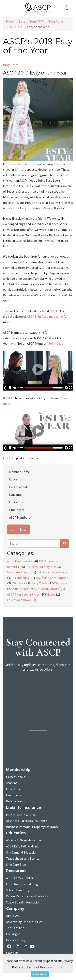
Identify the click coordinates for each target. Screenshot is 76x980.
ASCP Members (20, 517)
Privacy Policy (16, 940)
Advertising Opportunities (24, 922)
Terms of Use (15, 928)
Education (16, 479)
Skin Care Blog (16, 865)
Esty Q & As (40, 583)
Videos (51, 594)
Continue (40, 974)
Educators (16, 502)
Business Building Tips (41, 567)
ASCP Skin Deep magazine (45, 316)
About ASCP (14, 916)
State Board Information (23, 902)
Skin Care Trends (19, 572)
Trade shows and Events (23, 859)
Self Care (19, 583)
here (12, 343)
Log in (7, 458)
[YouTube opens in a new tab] (33, 946)
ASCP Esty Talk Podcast (22, 846)
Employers (17, 510)
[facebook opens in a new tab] (10, 947)
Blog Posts (56, 21)
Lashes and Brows (19, 600)
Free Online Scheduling (22, 884)
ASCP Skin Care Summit (52, 578)
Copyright (13, 934)
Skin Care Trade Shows (52, 572)
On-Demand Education (22, 853)
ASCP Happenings (19, 561)
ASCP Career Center (20, 878)
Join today (56, 343)
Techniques (21, 578)
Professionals (19, 487)
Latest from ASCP (31, 21)
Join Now (18, 529)
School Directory (18, 890)
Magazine (24, 840)
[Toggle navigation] (68, 8)
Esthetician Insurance (21, 815)
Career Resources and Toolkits (27, 896)
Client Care (21, 589)
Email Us (12, 953)
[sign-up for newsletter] (38, 691)
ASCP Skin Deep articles (23, 594)
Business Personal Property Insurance (32, 827)
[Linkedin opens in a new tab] (18, 947)
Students (15, 494)
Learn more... (55, 967)
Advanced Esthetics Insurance (27, 821)
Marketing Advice (47, 589)
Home (10, 21)
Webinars (61, 583)
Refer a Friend (16, 801)
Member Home (19, 472)
